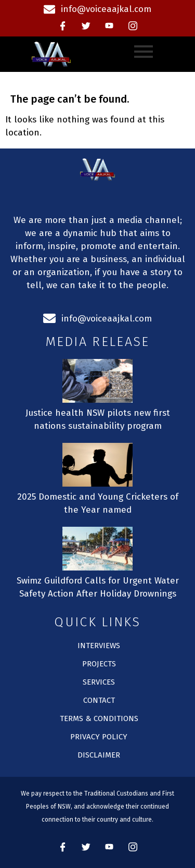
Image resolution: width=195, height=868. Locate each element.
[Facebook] (62, 26)
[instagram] (133, 26)
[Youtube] (109, 26)
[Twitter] (86, 26)
